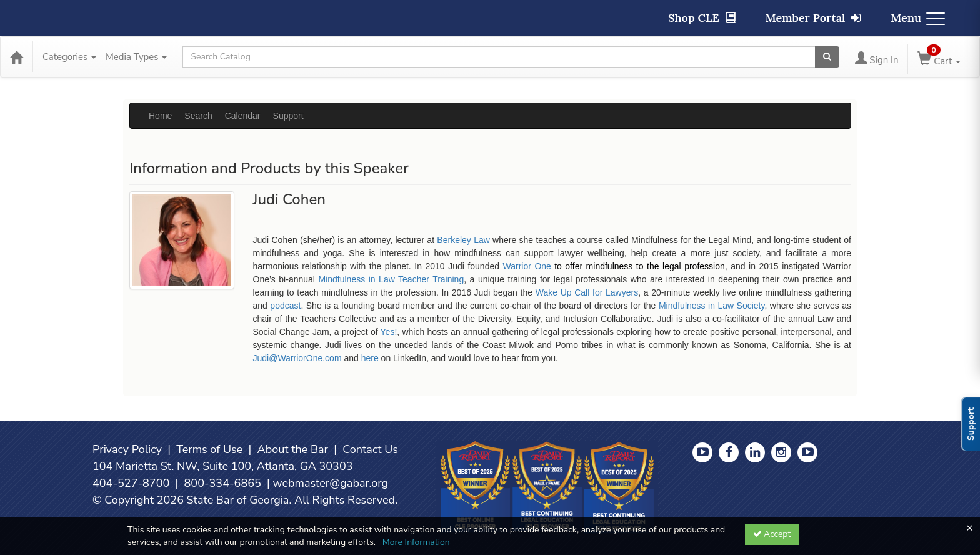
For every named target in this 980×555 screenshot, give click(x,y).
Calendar (243, 116)
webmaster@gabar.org (330, 483)
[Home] (16, 57)
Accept (772, 534)
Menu (918, 18)
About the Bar (293, 449)
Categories (69, 57)
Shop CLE (702, 18)
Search (198, 116)
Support (288, 116)
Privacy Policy (127, 449)
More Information (416, 542)
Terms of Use (209, 449)
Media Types (136, 57)
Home (160, 116)
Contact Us (370, 449)
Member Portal (813, 18)
